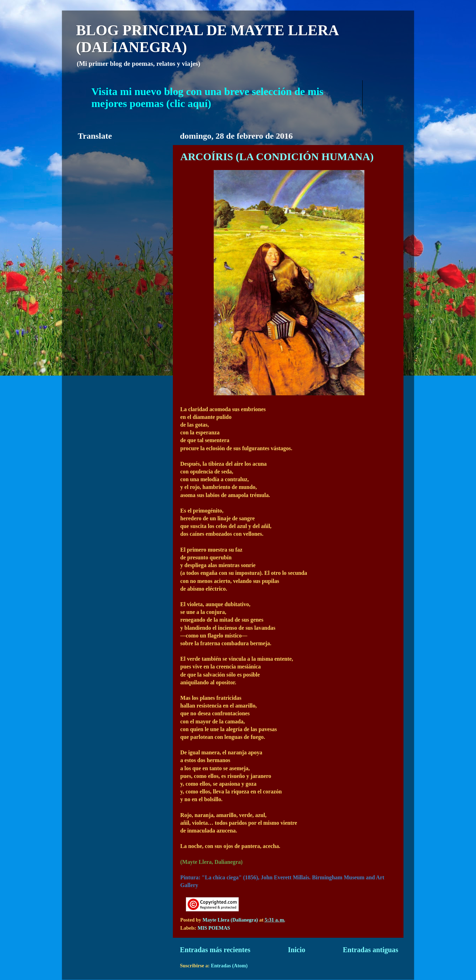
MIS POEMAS (214, 928)
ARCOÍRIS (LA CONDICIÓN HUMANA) (277, 156)
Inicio (297, 950)
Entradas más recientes (215, 950)
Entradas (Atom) (229, 966)
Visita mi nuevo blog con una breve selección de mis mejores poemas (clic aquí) (208, 97)
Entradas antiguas (371, 950)
